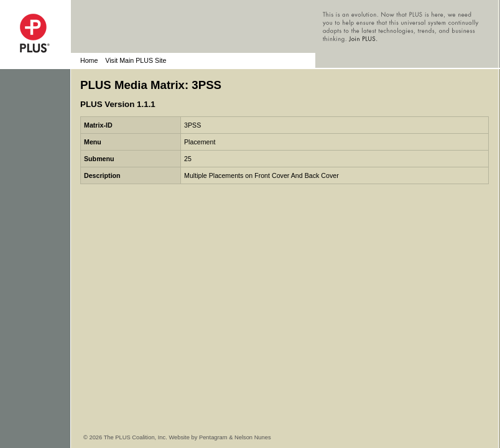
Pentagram (213, 437)
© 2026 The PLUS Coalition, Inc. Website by (141, 437)
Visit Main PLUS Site (136, 60)
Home (89, 60)
